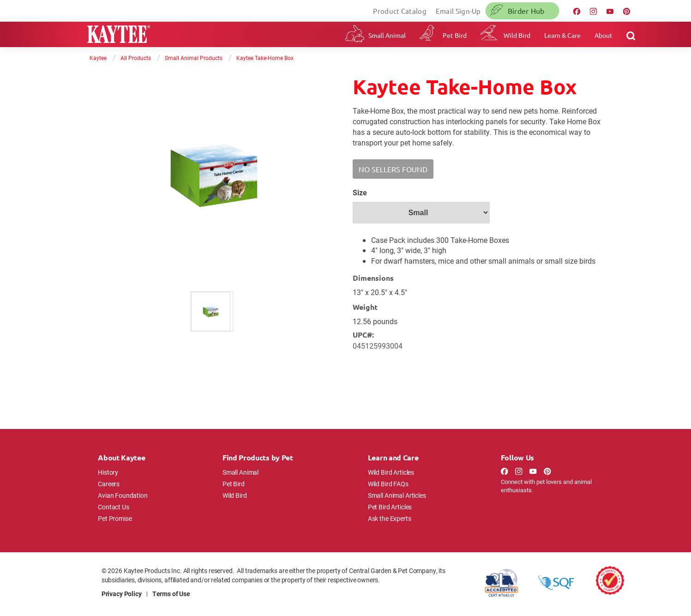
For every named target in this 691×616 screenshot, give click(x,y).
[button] (393, 169)
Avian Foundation (123, 495)
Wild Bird (517, 35)
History (108, 472)
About (604, 35)
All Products (136, 58)
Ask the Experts (390, 518)
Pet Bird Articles (390, 507)
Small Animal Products (194, 58)
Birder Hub (526, 11)
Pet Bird (455, 35)
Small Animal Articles (397, 495)
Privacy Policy (122, 594)
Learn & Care (562, 35)
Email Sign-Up (458, 11)
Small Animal (387, 35)
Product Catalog (400, 11)
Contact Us (114, 507)
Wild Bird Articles (391, 472)
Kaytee (98, 58)
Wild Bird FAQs (388, 484)
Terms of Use (171, 594)
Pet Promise (115, 518)
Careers (109, 484)
